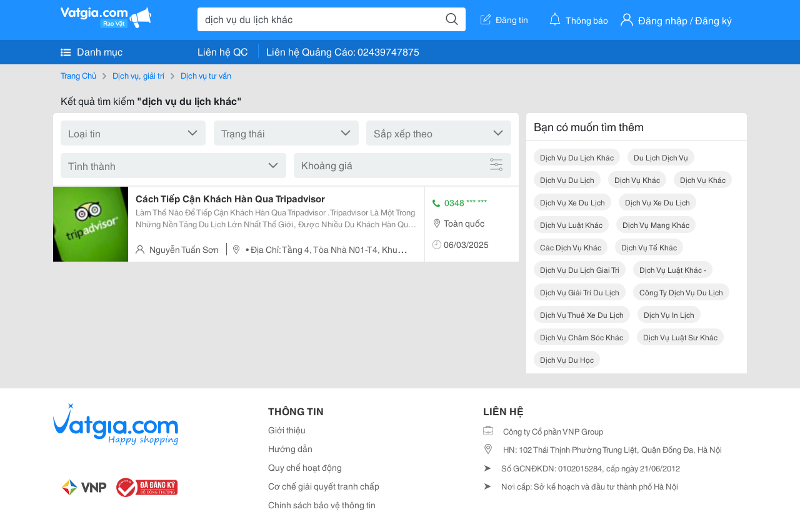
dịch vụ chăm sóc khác (582, 337)
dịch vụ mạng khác (656, 224)
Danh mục (92, 51)
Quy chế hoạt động (305, 467)
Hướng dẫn (290, 448)
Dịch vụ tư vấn (206, 75)
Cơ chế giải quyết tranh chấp (324, 486)
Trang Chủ (78, 75)
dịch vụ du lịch (567, 180)
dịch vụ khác (637, 180)
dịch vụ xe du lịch (572, 202)
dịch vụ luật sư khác (680, 337)
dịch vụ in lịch (669, 314)
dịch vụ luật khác (571, 224)
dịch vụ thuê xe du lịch (582, 314)
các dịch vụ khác (571, 247)
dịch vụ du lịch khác (577, 157)
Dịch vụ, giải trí (138, 75)
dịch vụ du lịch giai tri (580, 269)
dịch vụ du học (567, 359)
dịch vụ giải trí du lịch (580, 292)
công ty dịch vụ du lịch (681, 292)
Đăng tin (504, 19)
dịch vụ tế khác (649, 247)
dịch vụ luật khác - (673, 269)
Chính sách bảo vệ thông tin (322, 505)
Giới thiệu (287, 430)
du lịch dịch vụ (661, 157)
